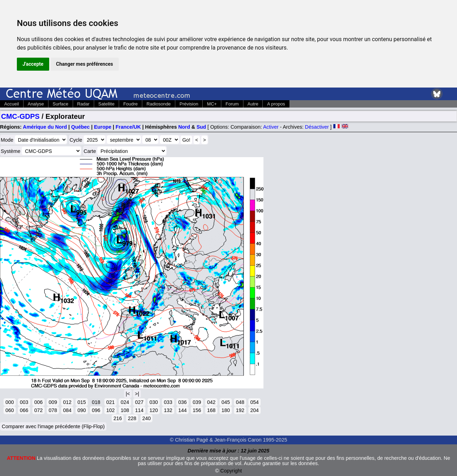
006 (38, 402)
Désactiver (317, 127)
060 (9, 410)
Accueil (12, 104)
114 (139, 410)
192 (240, 410)
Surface (61, 104)
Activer (271, 127)
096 (96, 410)
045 (226, 402)
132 (168, 410)
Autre (253, 104)
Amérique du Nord (45, 127)
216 (118, 418)
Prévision (189, 104)
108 (125, 410)
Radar (83, 104)
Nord (184, 127)
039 (197, 402)
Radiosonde (159, 104)
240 (146, 418)
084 (67, 410)
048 (240, 402)
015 (81, 402)
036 (182, 402)
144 (182, 410)
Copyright (231, 471)
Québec (81, 127)
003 (24, 402)
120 (154, 410)
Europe (103, 127)
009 (53, 402)
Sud (201, 127)
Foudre (130, 104)
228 (132, 418)
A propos (276, 104)
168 (211, 410)
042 (211, 402)
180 (226, 410)
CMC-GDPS (20, 116)
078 (53, 410)
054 (254, 402)
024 (125, 402)
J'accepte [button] (33, 64)
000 (9, 402)
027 (139, 402)
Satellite (106, 104)
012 (67, 402)
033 (168, 402)
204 (254, 410)
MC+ (212, 104)
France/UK (128, 127)
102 (110, 410)
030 (154, 402)
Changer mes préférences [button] (85, 64)
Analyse (36, 104)
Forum (232, 104)
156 (197, 410)
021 (110, 402)
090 (81, 410)
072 (38, 410)
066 (24, 410)
